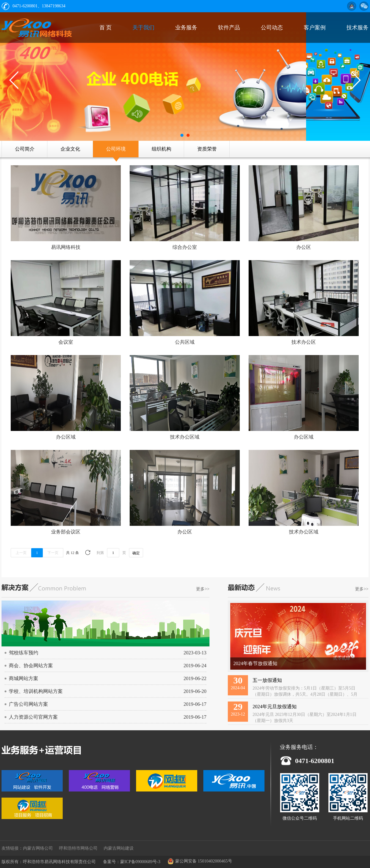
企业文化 (70, 149)
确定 (136, 553)
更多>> (203, 589)
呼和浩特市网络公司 (78, 848)
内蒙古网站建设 (119, 848)
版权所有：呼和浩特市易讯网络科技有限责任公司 (49, 862)
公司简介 (25, 149)
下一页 (53, 553)
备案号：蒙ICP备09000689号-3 (132, 862)
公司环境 (116, 149)
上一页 (21, 553)
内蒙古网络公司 (38, 848)
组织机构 (161, 149)
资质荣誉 (207, 149)
